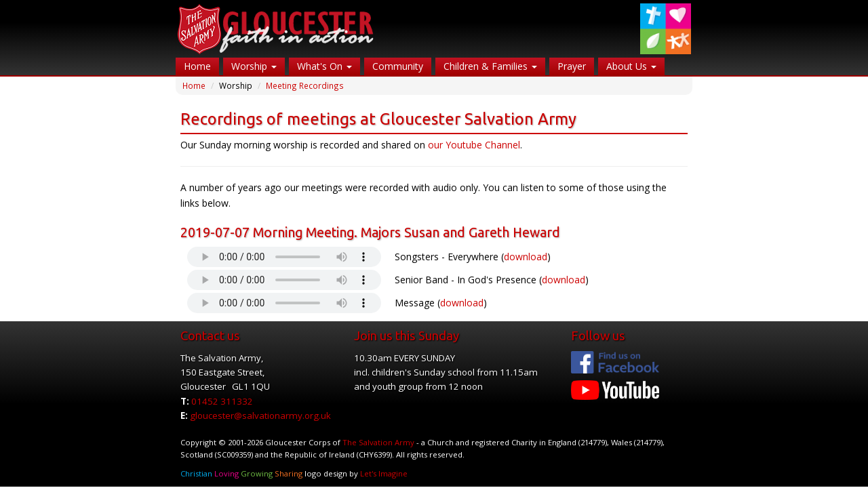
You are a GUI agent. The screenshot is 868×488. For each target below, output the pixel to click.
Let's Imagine (384, 473)
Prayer (572, 66)
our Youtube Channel (474, 145)
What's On (324, 66)
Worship (254, 66)
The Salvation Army (378, 442)
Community (398, 66)
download (526, 257)
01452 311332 (222, 401)
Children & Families (490, 66)
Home (197, 66)
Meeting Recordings (305, 85)
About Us (631, 66)
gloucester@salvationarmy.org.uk (260, 415)
